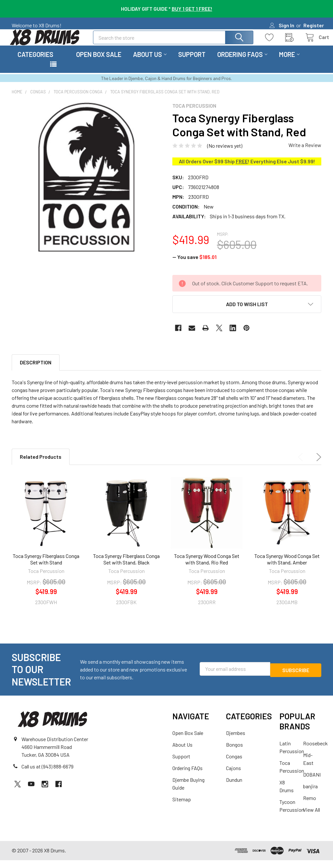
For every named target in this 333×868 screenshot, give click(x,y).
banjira (310, 794)
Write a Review (305, 153)
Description (36, 370)
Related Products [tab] (41, 464)
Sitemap (182, 807)
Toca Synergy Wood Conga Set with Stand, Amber (287, 567)
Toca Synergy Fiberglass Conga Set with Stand (46, 567)
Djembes (236, 741)
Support (192, 62)
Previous (302, 465)
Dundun (234, 787)
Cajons (233, 776)
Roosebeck (315, 751)
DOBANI (312, 782)
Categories (35, 62)
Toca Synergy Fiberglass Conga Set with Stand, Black (126, 567)
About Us (150, 62)
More (289, 62)
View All (312, 817)
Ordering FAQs (242, 62)
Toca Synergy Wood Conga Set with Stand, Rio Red (207, 567)
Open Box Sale (99, 62)
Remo (310, 806)
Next (317, 465)
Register (314, 25)
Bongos (234, 752)
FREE (242, 169)
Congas (234, 764)
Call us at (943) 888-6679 (47, 774)
